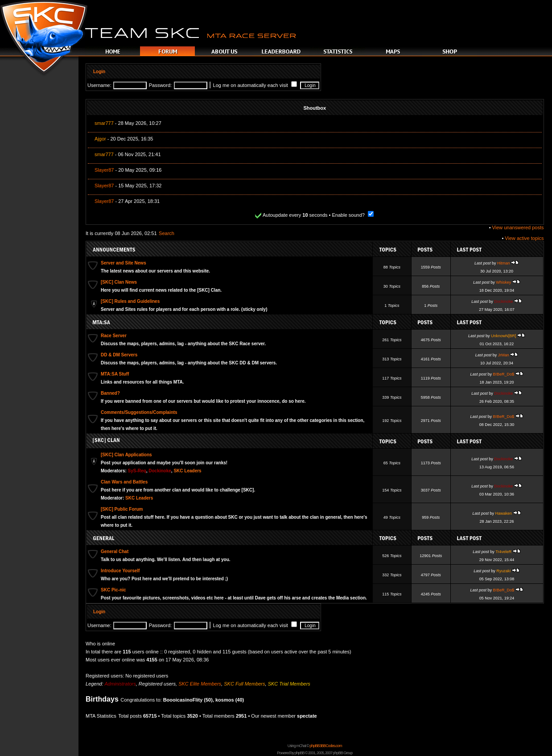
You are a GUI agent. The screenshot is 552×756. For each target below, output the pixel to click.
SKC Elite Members (200, 684)
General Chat (115, 552)
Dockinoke (503, 302)
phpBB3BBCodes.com (326, 746)
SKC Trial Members (289, 684)
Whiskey (503, 282)
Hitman (504, 263)
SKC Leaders (187, 471)
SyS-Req (137, 471)
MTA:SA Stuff (115, 374)
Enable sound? (353, 215)
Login (99, 72)
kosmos (225, 700)
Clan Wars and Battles (124, 482)
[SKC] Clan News (119, 282)
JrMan (504, 355)
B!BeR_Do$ (504, 374)
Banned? (110, 393)
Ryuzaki (503, 571)
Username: (99, 85)
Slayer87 (104, 170)
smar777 (104, 123)
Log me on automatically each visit (255, 85)
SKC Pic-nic (113, 590)
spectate (307, 716)
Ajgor (100, 139)
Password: (160, 85)
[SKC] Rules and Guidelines (130, 301)
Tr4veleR (503, 552)
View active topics (524, 238)
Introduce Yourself (120, 571)
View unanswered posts (518, 227)
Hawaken (504, 513)
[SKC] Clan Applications (126, 455)
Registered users (157, 684)
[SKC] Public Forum (122, 509)
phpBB (299, 753)
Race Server (114, 336)
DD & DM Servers (119, 355)
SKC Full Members (244, 684)
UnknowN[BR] (504, 336)
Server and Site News (124, 263)
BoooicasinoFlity (183, 700)
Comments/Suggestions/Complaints (139, 412)
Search (167, 233)
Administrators (120, 684)
